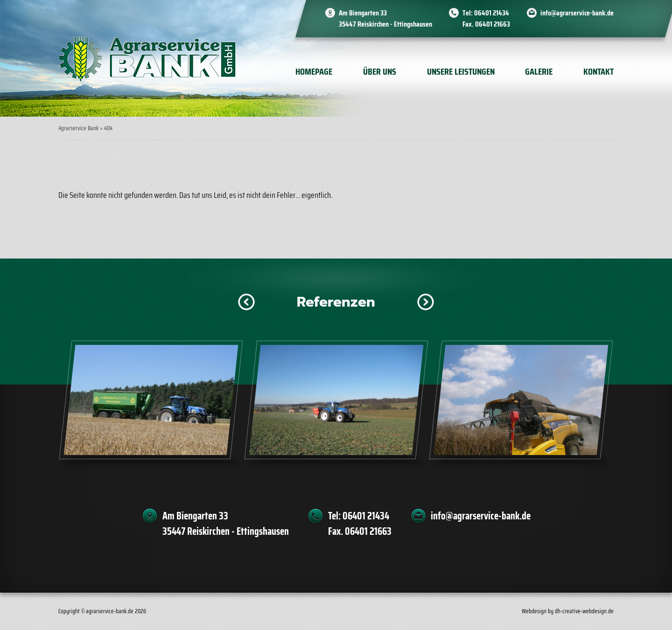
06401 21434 (492, 13)
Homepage (314, 71)
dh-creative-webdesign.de (584, 611)
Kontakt (598, 71)
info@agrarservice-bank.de (577, 13)
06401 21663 (493, 24)
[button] (246, 302)
